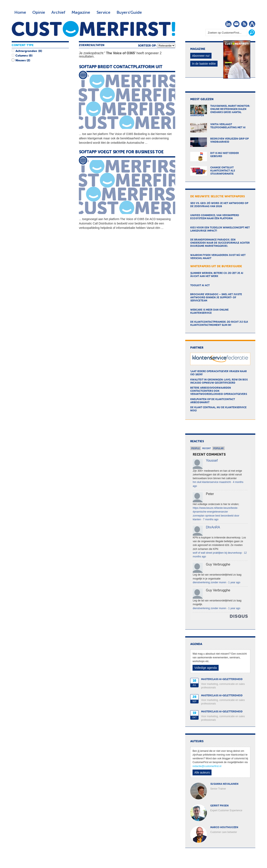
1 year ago (234, 582)
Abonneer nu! (201, 56)
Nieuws (20, 60)
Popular (219, 448)
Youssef (212, 460)
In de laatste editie (204, 64)
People (196, 448)
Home (20, 13)
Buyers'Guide (129, 13)
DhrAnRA (213, 527)
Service (103, 13)
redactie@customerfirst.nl (207, 766)
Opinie (39, 13)
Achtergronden (26, 51)
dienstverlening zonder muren (209, 582)
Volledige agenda (206, 668)
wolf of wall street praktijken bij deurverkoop (217, 553)
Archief (58, 13)
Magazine (81, 13)
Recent (207, 448)
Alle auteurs (202, 772)
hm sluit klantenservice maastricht (212, 482)
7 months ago (211, 519)
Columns (21, 56)
